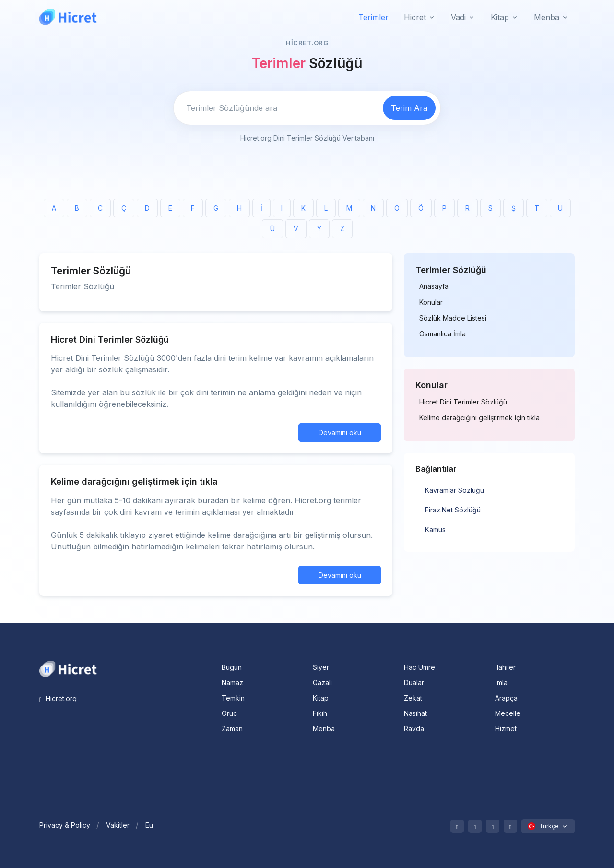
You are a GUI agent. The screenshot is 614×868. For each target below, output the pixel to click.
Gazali (322, 683)
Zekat (413, 698)
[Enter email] (277, 108)
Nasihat (415, 713)
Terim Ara (409, 108)
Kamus (435, 529)
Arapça (506, 698)
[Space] (68, 668)
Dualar (414, 683)
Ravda (414, 729)
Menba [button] (547, 17)
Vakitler (118, 825)
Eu (149, 825)
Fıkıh (320, 713)
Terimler (373, 17)
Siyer (321, 667)
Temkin (233, 698)
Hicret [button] (415, 17)
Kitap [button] (500, 17)
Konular (431, 302)
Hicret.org (58, 698)
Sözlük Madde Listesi (453, 318)
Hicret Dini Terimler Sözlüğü (463, 402)
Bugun (232, 667)
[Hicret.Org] (68, 17)
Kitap (321, 698)
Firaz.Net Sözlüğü (453, 510)
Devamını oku (340, 433)
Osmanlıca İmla (443, 334)
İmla (501, 683)
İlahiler (505, 667)
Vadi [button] (458, 17)
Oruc (229, 713)
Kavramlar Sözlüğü (455, 490)
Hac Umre (419, 667)
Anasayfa (434, 286)
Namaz (232, 683)
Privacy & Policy (65, 825)
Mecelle (508, 713)
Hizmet (506, 729)
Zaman (232, 729)
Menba (324, 729)
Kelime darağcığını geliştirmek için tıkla (479, 418)
